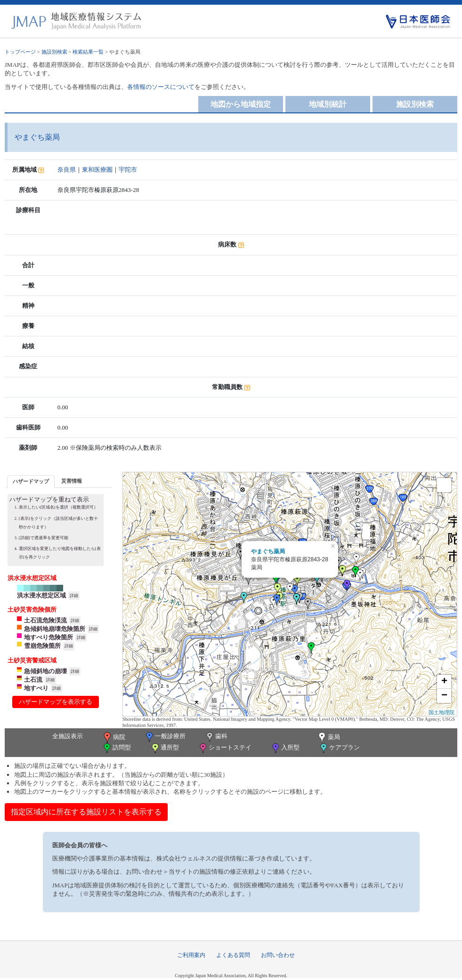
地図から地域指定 (241, 104)
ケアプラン (339, 748)
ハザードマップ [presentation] (31, 481)
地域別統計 (328, 104)
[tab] (31, 482)
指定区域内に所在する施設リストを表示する (86, 812)
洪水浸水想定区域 (41, 595)
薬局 (328, 738)
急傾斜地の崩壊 (45, 671)
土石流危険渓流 (45, 620)
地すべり (36, 688)
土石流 (33, 680)
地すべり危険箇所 (49, 637)
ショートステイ (225, 748)
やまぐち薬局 (268, 551)
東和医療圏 (97, 170)
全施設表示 (68, 736)
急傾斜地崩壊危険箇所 (55, 629)
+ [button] (444, 682)
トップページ (20, 52)
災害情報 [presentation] (72, 481)
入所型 (285, 748)
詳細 (74, 596)
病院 (113, 738)
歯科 (216, 737)
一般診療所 (165, 737)
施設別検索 (54, 52)
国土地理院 (442, 712)
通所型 (164, 748)
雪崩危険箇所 (42, 646)
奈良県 (67, 170)
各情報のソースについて (161, 87)
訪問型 (116, 748)
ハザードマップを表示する (56, 702)
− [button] (444, 696)
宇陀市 (128, 170)
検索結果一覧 (88, 52)
